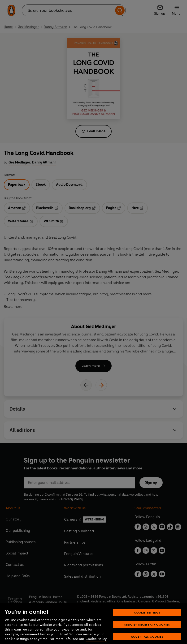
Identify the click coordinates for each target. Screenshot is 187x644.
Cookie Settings (147, 618)
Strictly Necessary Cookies (147, 630)
